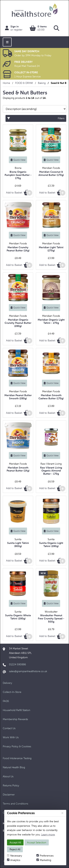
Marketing (44, 860)
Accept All (15, 842)
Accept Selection (37, 842)
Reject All (15, 849)
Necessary (15, 856)
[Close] (62, 813)
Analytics (14, 860)
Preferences (45, 856)
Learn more (48, 834)
